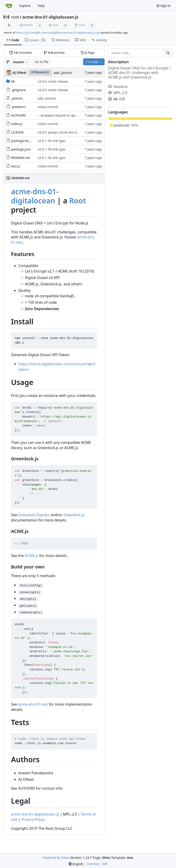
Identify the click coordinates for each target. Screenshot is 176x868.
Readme (118, 87)
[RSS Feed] (9, 25)
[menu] (76, 864)
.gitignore (19, 90)
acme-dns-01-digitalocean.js (50, 17)
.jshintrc (17, 98)
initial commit (48, 107)
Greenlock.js (74, 515)
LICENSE (18, 132)
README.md (21, 158)
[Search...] (168, 53)
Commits (21, 53)
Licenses (93, 864)
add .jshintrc (63, 73)
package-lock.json (25, 141)
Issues (35, 40)
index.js (17, 124)
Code (13, 40)
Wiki (80, 40)
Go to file (42, 62)
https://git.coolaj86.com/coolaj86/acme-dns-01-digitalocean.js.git (58, 33)
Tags (88, 53)
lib (13, 81)
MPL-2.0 (118, 93)
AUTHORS (19, 115)
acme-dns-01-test (33, 704)
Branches (54, 53)
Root (78, 201)
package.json (21, 149)
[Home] (9, 6)
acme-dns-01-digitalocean (35, 196)
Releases (60, 40)
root (15, 17)
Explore (25, 6)
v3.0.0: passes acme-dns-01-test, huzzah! (68, 132)
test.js (16, 166)
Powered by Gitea (56, 858)
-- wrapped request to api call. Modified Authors (73, 115)
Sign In (164, 6)
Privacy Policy (33, 819)
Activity (99, 40)
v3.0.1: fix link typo (52, 141)
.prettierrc (19, 107)
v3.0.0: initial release (53, 81)
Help (41, 6)
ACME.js (32, 556)
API (105, 864)
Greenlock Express (34, 515)
